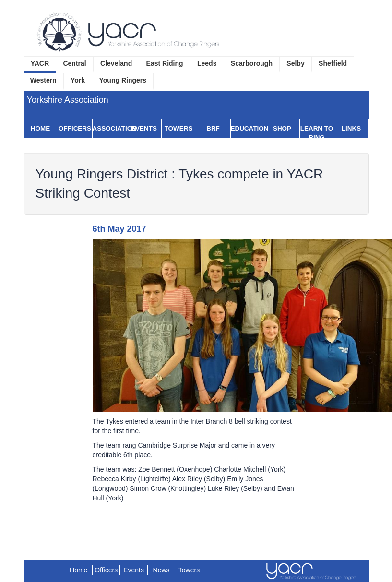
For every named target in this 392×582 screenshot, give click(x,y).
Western (43, 80)
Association (110, 128)
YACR (40, 63)
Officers (75, 128)
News (161, 570)
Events (144, 128)
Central (74, 63)
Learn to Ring (317, 133)
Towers (179, 128)
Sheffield (333, 63)
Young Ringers (123, 80)
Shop (282, 128)
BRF (213, 128)
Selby (295, 63)
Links (351, 128)
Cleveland (116, 63)
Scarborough (252, 63)
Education (248, 128)
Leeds (207, 63)
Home (40, 128)
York (78, 80)
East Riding (165, 63)
